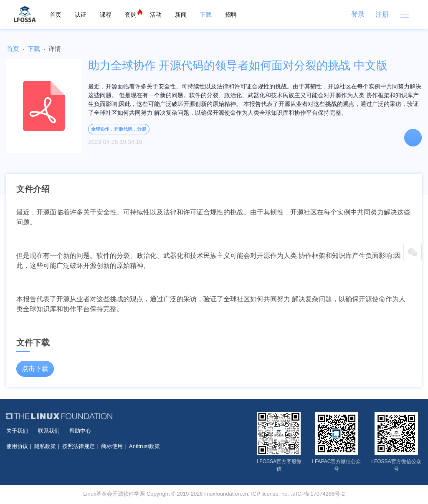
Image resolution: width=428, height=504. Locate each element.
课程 (106, 15)
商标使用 (112, 446)
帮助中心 (80, 431)
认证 (81, 15)
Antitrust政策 (144, 446)
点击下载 (35, 369)
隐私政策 (45, 446)
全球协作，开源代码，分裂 (119, 129)
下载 (206, 15)
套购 (131, 15)
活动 (156, 15)
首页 (56, 15)
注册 (382, 14)
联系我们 (49, 431)
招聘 (231, 15)
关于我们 (17, 431)
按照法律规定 (79, 446)
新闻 (181, 15)
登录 (358, 14)
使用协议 (17, 446)
